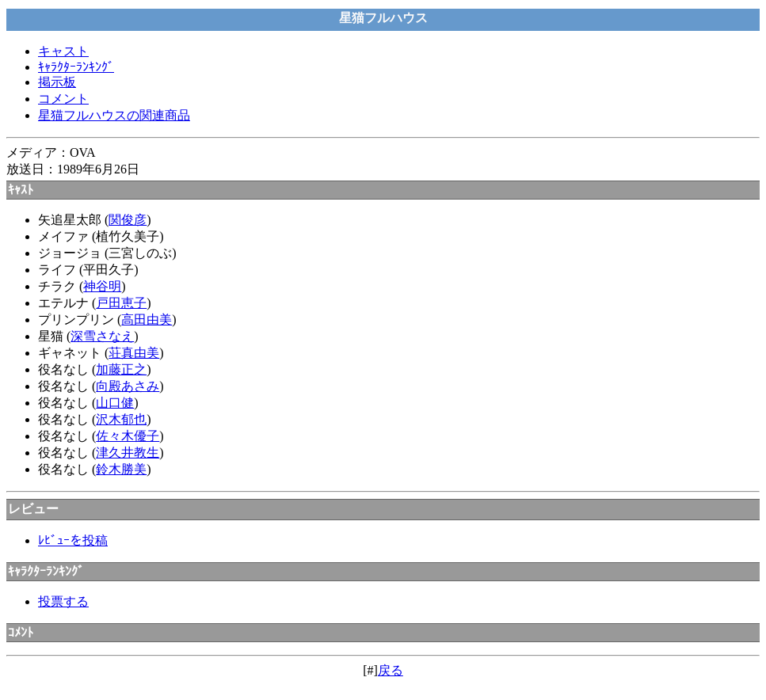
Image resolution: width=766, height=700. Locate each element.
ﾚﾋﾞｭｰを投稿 (73, 540)
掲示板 (57, 82)
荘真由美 (134, 353)
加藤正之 (121, 369)
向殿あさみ (128, 386)
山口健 (115, 403)
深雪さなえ (102, 336)
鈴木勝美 (121, 469)
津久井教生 (128, 453)
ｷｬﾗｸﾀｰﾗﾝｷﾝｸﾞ (76, 67)
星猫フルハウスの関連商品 (114, 115)
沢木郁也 (121, 419)
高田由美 (147, 320)
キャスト (63, 51)
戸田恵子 (121, 303)
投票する (63, 601)
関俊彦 (128, 220)
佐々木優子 (128, 436)
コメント (63, 99)
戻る (391, 670)
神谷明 (102, 286)
